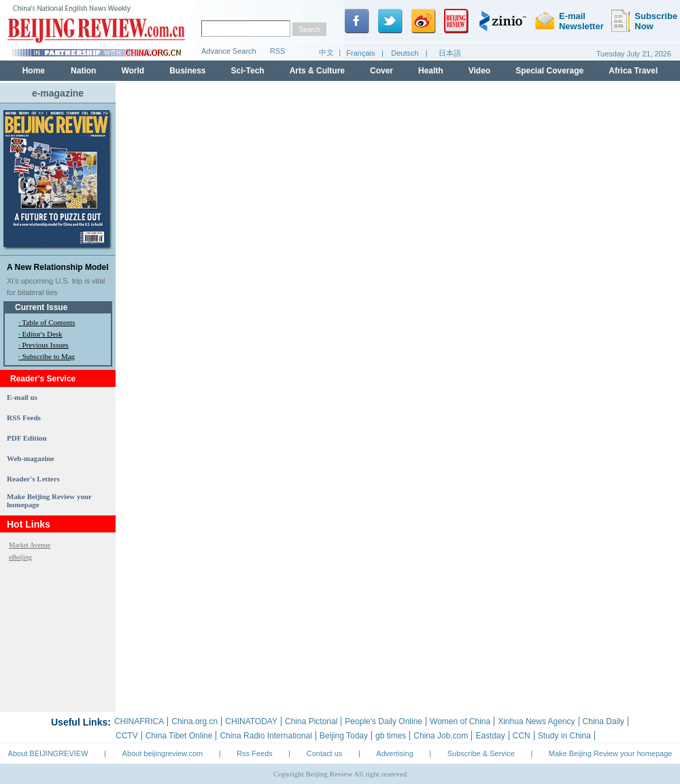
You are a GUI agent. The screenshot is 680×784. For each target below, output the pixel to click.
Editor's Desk (42, 334)
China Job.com (441, 736)
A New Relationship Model (58, 267)
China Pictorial (311, 721)
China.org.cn (194, 721)
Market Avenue (30, 545)
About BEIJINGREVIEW (48, 753)
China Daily (603, 721)
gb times (391, 736)
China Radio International (266, 736)
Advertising (394, 753)
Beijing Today (344, 736)
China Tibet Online (179, 736)
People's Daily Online (384, 721)
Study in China (564, 736)
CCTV (127, 736)
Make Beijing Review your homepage (611, 753)
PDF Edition (27, 438)
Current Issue (41, 307)
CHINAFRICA (139, 721)
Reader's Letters (33, 479)
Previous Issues (46, 345)
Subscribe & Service (481, 753)
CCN (522, 736)
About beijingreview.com (163, 753)
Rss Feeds (255, 753)
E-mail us (22, 397)
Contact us (325, 753)
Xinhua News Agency (536, 721)
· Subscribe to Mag (47, 356)
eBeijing (20, 557)
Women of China (460, 721)
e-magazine (58, 93)
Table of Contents (48, 322)
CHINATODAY (251, 721)
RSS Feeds (24, 417)
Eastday (490, 736)
